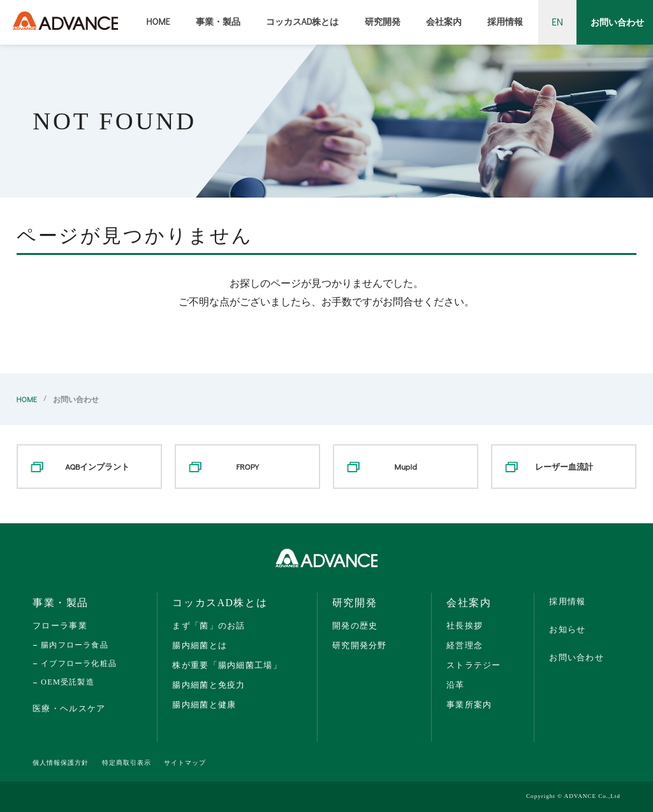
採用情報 (505, 22)
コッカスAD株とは (303, 22)
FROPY (247, 466)
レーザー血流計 (564, 466)
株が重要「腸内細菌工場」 (227, 665)
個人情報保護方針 (61, 763)
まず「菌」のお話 (209, 626)
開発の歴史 (355, 626)
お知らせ (567, 629)
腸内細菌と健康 (204, 705)
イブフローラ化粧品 (79, 663)
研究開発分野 (360, 645)
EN (557, 22)
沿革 (456, 685)
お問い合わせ (617, 22)
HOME (158, 22)
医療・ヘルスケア (69, 708)
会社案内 (444, 22)
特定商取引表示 (127, 763)
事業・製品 (218, 22)
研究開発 (383, 22)
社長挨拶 (465, 626)
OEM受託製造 (68, 682)
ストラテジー (474, 665)
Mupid (406, 466)
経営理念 (465, 645)
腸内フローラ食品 (75, 645)
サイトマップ (185, 763)
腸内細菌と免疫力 (209, 685)
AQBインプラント (97, 466)
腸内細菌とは (200, 645)
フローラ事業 (60, 626)
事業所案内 (469, 705)
